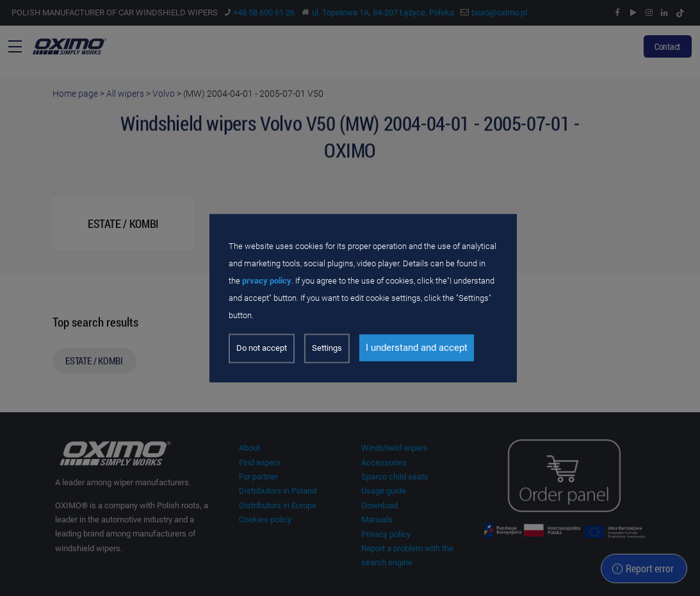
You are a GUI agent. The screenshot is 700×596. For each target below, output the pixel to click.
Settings (327, 348)
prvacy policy (267, 281)
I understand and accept (417, 348)
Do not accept (262, 348)
